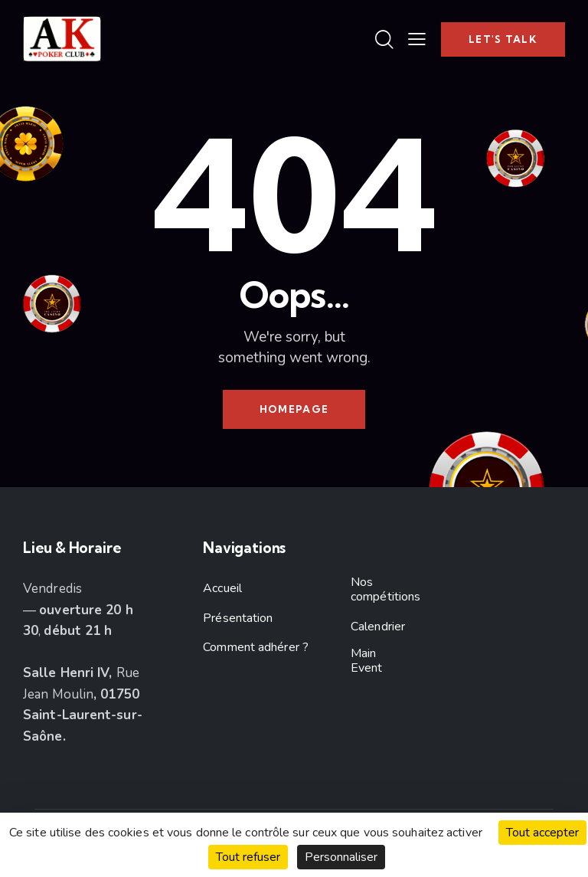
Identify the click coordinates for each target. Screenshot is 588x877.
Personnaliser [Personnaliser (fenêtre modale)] (341, 857)
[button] (417, 39)
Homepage (294, 409)
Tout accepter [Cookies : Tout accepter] (542, 833)
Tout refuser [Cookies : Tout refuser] (248, 857)
